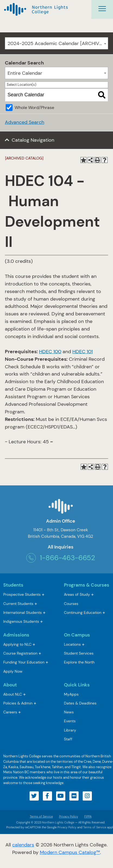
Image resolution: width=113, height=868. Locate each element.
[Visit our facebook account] (47, 796)
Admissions (16, 635)
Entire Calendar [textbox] (25, 73)
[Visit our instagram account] (87, 796)
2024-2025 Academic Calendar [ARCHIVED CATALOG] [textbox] (58, 43)
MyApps (71, 695)
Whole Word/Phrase (34, 108)
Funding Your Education (24, 662)
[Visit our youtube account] (61, 796)
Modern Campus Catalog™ (70, 852)
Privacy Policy (69, 816)
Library (70, 730)
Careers (10, 712)
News (69, 712)
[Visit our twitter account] (34, 796)
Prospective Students (22, 594)
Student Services (79, 653)
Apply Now (13, 671)
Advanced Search (25, 122)
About (10, 685)
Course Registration (20, 653)
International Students (22, 612)
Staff (68, 739)
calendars (23, 845)
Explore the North (79, 662)
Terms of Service (41, 816)
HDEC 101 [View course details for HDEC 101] (83, 352)
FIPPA (87, 816)
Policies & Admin (18, 703)
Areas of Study (77, 594)
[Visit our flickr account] (74, 796)
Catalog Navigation (33, 140)
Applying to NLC (17, 644)
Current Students (18, 604)
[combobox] (56, 43)
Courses (71, 604)
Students (13, 585)
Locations (72, 644)
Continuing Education (83, 612)
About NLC (13, 694)
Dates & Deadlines (80, 703)
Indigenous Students (21, 621)
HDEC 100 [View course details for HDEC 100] (50, 352)
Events (70, 721)
